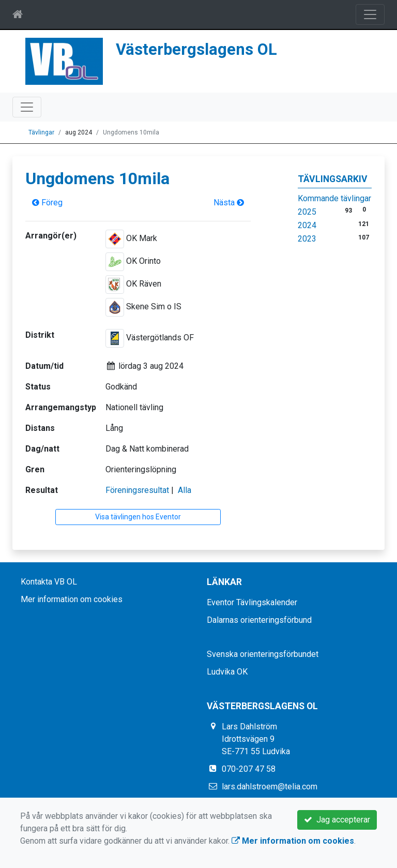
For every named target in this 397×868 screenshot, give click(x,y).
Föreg (47, 203)
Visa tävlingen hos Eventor (138, 517)
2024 (307, 225)
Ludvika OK (227, 672)
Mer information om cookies (72, 599)
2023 (307, 239)
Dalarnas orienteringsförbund (259, 620)
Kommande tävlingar (334, 198)
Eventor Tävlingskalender (252, 602)
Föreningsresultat (137, 490)
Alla (185, 490)
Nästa (229, 203)
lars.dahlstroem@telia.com (270, 787)
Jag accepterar (337, 820)
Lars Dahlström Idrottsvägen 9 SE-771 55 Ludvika (256, 739)
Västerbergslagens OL (196, 49)
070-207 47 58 (249, 769)
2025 (307, 212)
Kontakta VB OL (49, 582)
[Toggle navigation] (370, 14)
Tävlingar (41, 132)
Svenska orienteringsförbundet (263, 654)
